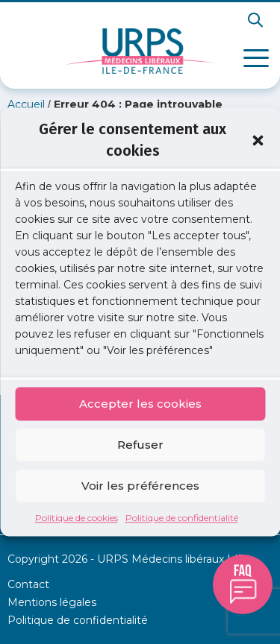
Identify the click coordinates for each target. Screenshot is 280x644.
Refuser (140, 445)
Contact (28, 584)
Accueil (26, 104)
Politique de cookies (77, 518)
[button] (258, 140)
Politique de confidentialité (182, 518)
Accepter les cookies (140, 404)
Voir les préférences (140, 486)
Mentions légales (52, 602)
